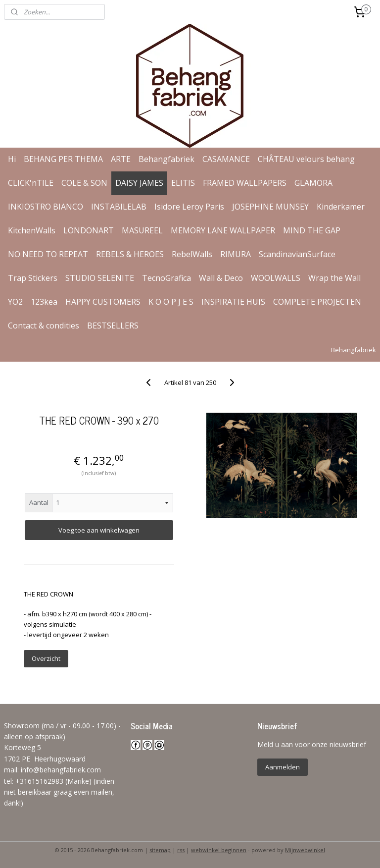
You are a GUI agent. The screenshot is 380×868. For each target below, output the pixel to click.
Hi (12, 159)
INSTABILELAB (119, 207)
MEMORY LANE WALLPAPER (223, 230)
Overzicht (46, 658)
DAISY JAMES (139, 183)
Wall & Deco (221, 278)
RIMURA (236, 254)
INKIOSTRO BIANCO (46, 207)
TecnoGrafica (166, 278)
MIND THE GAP (312, 230)
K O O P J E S (171, 302)
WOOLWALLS (276, 278)
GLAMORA (313, 183)
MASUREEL (142, 230)
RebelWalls (192, 254)
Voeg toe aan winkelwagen (99, 530)
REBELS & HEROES (130, 254)
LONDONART (89, 230)
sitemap (160, 850)
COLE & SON (84, 183)
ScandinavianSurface (297, 254)
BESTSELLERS (113, 325)
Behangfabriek (166, 159)
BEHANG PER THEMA (63, 159)
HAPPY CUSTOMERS (103, 302)
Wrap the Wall (334, 278)
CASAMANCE (226, 159)
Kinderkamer (341, 207)
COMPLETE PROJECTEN (317, 302)
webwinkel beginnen (219, 850)
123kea (44, 302)
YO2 (15, 302)
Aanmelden (283, 767)
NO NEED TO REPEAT (48, 254)
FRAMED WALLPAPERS (245, 183)
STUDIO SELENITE (100, 278)
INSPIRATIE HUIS (233, 302)
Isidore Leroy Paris (189, 207)
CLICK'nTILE (31, 183)
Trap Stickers (33, 278)
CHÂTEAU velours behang (306, 159)
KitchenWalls (32, 230)
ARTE (121, 159)
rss (181, 850)
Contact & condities (44, 325)
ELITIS (183, 183)
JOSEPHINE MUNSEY (270, 207)
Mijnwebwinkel (305, 850)
